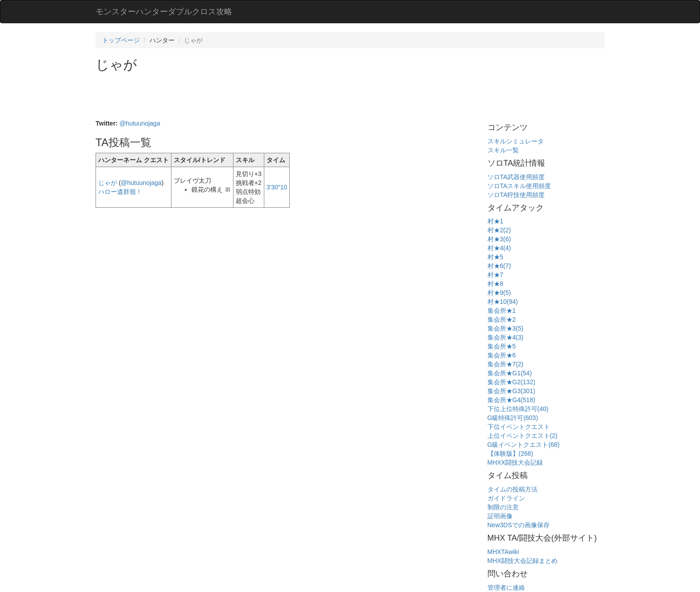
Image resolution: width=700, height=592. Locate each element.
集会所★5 (502, 346)
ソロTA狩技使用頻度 (516, 195)
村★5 (496, 257)
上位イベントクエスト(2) (523, 436)
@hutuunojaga (140, 123)
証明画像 (500, 516)
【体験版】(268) (510, 453)
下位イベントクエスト (519, 427)
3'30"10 (277, 187)
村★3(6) (499, 239)
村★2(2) (499, 230)
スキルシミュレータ (516, 141)
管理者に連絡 (506, 588)
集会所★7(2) (506, 364)
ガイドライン (506, 498)
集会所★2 (502, 319)
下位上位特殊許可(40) (518, 409)
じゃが (108, 183)
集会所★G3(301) (511, 391)
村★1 (496, 221)
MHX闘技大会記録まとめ (523, 561)
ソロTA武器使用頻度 (516, 177)
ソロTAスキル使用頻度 (519, 186)
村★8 (496, 284)
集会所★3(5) (506, 328)
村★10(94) (503, 302)
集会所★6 (502, 355)
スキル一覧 (503, 150)
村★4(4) (499, 248)
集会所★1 (502, 311)
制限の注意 (503, 507)
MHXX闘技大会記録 (515, 462)
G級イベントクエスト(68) (524, 445)
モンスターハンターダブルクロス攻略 (164, 12)
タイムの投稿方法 (512, 489)
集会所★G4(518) (511, 400)
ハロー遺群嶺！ (120, 192)
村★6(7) (499, 266)
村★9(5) (499, 293)
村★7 (496, 275)
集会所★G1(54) (510, 373)
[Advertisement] (258, 97)
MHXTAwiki (503, 552)
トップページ (121, 40)
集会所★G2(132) (511, 382)
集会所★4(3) (506, 337)
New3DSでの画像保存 (519, 525)
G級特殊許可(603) (513, 418)
